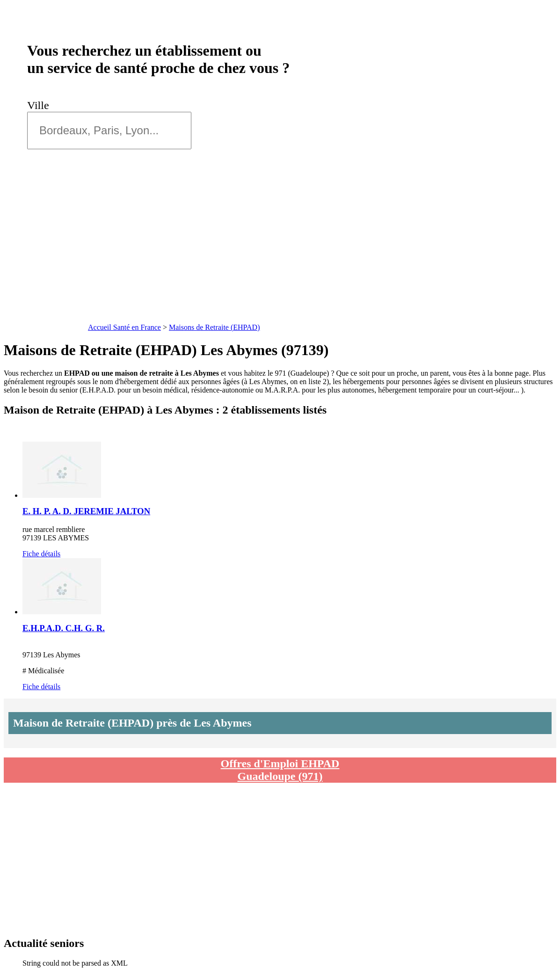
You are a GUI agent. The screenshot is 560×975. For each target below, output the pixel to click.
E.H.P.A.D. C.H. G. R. (64, 628)
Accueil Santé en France (124, 327)
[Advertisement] (280, 250)
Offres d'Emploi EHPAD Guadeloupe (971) (280, 770)
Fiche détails (41, 554)
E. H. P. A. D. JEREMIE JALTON (86, 511)
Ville (41, 105)
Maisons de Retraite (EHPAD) (215, 327)
